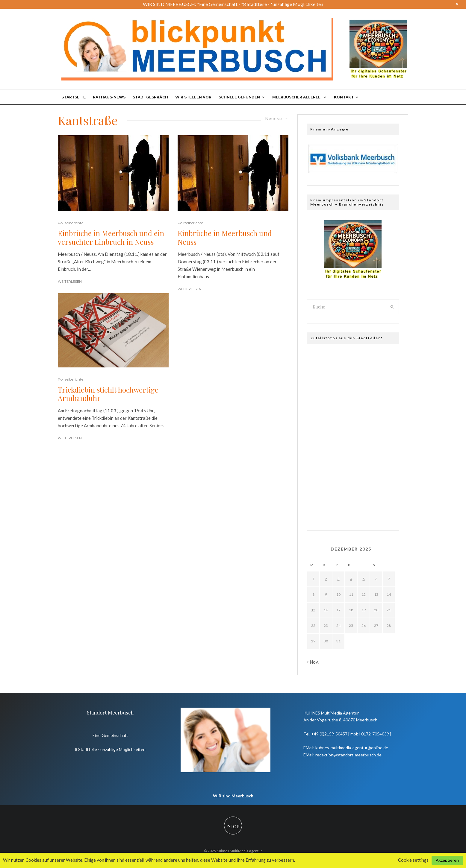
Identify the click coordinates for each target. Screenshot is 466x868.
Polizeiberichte (71, 223)
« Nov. (313, 662)
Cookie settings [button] (413, 860)
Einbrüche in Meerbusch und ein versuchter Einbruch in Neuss (111, 238)
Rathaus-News (109, 97)
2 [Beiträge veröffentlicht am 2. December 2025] (326, 579)
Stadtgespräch (150, 97)
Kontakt (344, 97)
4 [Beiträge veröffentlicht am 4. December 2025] (351, 579)
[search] (392, 307)
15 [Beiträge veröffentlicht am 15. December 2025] (313, 610)
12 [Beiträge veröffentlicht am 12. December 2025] (364, 594)
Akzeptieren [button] (447, 860)
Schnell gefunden (239, 97)
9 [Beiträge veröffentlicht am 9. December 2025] (326, 594)
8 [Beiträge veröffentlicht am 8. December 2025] (313, 594)
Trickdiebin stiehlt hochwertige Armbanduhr (108, 394)
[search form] (347, 307)
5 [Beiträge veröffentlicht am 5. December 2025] (364, 579)
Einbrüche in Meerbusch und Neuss (225, 238)
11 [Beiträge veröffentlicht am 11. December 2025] (351, 594)
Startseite (74, 97)
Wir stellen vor (193, 97)
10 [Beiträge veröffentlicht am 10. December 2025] (338, 594)
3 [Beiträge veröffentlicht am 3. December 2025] (339, 579)
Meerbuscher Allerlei (297, 97)
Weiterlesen (70, 282)
